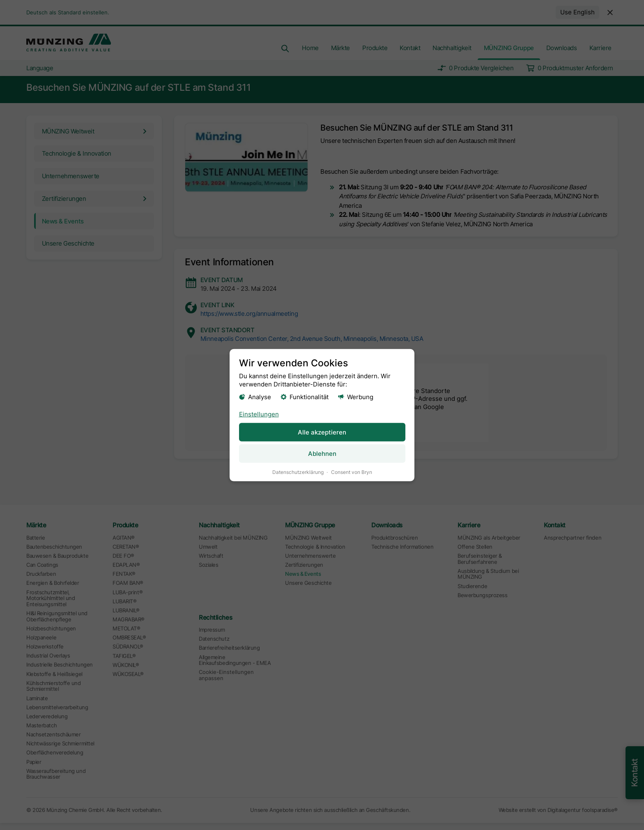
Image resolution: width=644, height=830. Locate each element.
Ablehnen (322, 453)
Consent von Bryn (352, 472)
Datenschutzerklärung (298, 472)
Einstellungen (259, 414)
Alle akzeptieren (322, 432)
